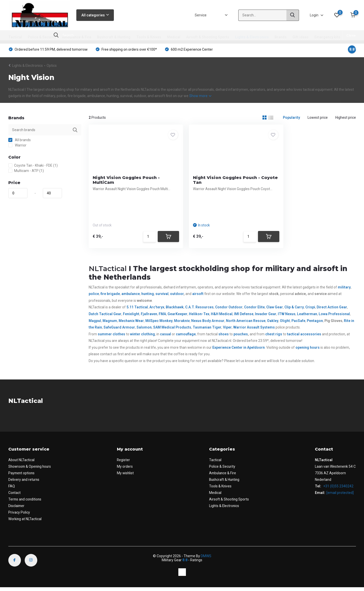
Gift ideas (301, 37)
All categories (95, 15)
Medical (174, 37)
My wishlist (127, 477)
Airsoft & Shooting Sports (208, 37)
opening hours (308, 351)
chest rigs (274, 338)
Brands (281, 37)
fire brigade (110, 297)
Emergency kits (327, 37)
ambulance (131, 297)
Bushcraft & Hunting (114, 37)
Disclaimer (17, 509)
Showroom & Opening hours (31, 470)
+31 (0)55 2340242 (338, 490)
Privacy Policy (19, 516)
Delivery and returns (24, 483)
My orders (126, 470)
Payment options (22, 477)
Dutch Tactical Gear (105, 317)
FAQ (12, 490)
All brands (20, 142)
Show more (200, 98)
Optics (52, 68)
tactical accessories (304, 338)
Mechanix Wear (131, 324)
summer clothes (111, 338)
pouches (241, 338)
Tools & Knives (149, 37)
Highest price (346, 120)
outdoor (177, 297)
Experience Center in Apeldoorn (239, 351)
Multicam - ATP (26, 173)
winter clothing (142, 338)
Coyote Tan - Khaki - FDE (33, 167)
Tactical (15, 37)
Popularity (291, 120)
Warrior (17, 147)
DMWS (206, 559)
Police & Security (42, 37)
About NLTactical (22, 463)
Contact (15, 496)
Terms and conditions (25, 503)
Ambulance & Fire (77, 37)
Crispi (310, 311)
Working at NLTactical (25, 522)
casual (166, 338)
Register (125, 463)
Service (201, 15)
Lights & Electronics (252, 37)
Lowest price (318, 120)
